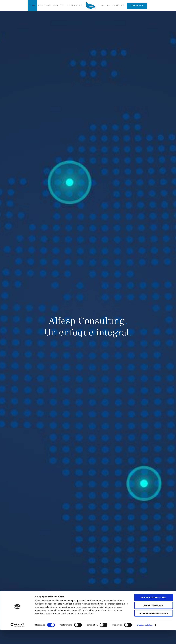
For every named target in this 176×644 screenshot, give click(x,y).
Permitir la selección (154, 619)
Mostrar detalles (145, 639)
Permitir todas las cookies (154, 611)
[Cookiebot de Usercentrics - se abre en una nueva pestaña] (17, 639)
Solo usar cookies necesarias (154, 627)
